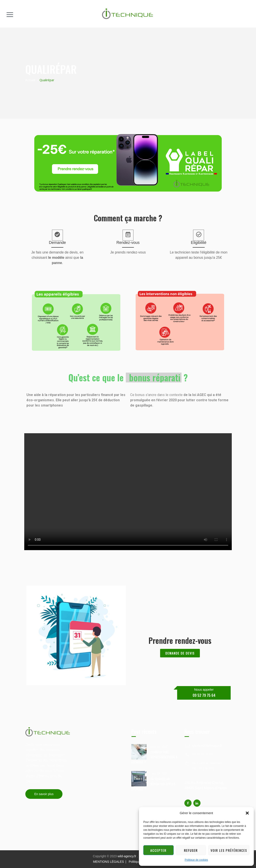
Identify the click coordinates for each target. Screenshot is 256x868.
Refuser (191, 850)
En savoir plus (44, 794)
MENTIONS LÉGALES (109, 862)
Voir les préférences (229, 850)
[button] (247, 813)
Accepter (158, 850)
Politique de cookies (196, 860)
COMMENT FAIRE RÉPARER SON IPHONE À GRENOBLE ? (154, 757)
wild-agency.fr (127, 856)
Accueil (30, 80)
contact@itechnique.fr (207, 746)
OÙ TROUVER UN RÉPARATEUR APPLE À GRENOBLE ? (153, 784)
